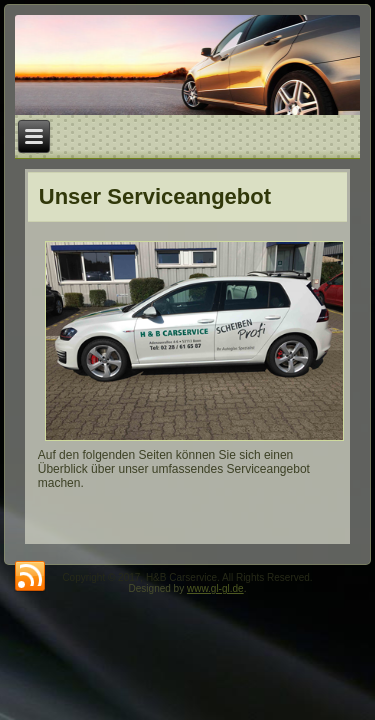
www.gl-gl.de (215, 588)
